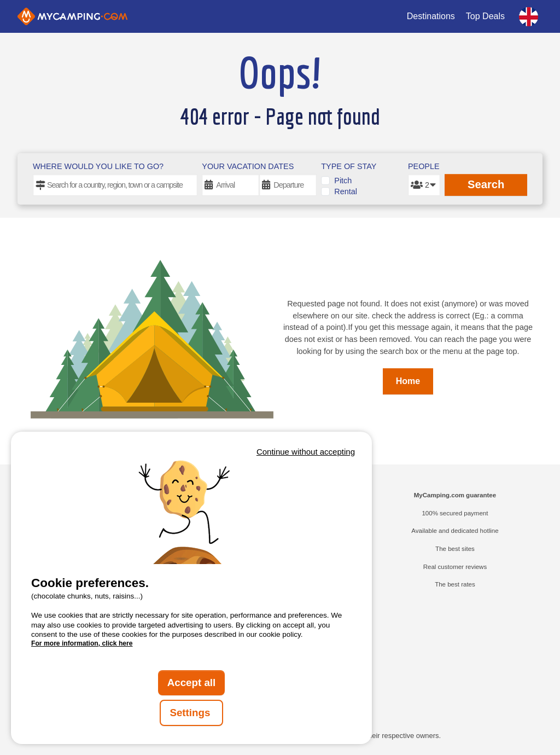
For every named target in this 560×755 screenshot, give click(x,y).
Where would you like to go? (98, 166)
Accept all (192, 683)
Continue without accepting (306, 452)
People (424, 166)
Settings (191, 713)
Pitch (343, 181)
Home (408, 381)
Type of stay (349, 166)
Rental (346, 191)
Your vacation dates (248, 166)
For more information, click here (82, 643)
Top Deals (485, 16)
